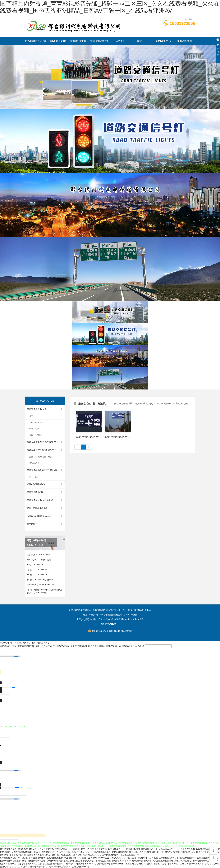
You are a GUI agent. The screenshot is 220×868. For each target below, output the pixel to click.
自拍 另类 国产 (146, 864)
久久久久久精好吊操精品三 (93, 861)
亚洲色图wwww (85, 864)
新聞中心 (142, 41)
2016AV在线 (103, 858)
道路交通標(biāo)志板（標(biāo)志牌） (45, 450)
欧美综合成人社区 (72, 861)
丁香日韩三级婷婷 (183, 858)
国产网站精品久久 (12, 867)
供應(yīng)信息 (163, 41)
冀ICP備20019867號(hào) (139, 610)
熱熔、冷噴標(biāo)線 (45, 508)
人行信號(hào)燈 (36, 422)
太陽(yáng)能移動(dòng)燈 (45, 516)
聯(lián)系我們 (184, 41)
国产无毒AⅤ (71, 864)
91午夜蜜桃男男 (200, 858)
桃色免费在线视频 (55, 858)
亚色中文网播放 (28, 867)
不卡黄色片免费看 (62, 867)
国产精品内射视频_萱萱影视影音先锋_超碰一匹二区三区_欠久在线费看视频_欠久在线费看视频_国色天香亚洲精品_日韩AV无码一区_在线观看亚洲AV (69, 646)
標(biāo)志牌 (34, 463)
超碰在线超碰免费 (115, 861)
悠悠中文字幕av (89, 858)
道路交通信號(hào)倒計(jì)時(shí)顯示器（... (46, 442)
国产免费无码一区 (201, 861)
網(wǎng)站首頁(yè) (36, 41)
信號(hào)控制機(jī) (45, 484)
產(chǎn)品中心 (78, 41)
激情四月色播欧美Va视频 (33, 861)
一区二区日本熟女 (134, 858)
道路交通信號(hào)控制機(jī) (45, 500)
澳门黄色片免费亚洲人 (181, 861)
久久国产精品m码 (102, 864)
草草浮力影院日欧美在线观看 (138, 861)
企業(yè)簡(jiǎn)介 (57, 41)
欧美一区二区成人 (178, 864)
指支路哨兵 (45, 524)
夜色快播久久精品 (45, 867)
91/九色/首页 (24, 858)
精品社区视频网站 (72, 858)
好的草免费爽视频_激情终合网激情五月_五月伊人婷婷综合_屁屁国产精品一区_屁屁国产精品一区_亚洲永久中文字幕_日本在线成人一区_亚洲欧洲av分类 (70, 849)
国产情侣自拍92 (166, 858)
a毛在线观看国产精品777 (53, 864)
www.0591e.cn (47, 585)
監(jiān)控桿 (34, 477)
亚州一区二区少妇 (16, 864)
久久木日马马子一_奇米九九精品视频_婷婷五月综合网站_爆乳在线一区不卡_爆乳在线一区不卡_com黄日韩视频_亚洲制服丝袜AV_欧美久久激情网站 (145, 852)
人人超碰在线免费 (161, 861)
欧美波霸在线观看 (195, 864)
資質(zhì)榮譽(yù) (99, 41)
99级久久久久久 (117, 858)
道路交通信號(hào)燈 (45, 409)
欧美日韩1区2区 (33, 864)
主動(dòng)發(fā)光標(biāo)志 (41, 457)
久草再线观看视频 (54, 861)
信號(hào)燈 (34, 429)
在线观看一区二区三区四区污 (124, 864)
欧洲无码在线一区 (80, 867)
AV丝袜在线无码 (38, 858)
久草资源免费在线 (8, 858)
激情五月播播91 (161, 864)
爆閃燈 (32, 416)
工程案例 (121, 41)
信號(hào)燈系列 (36, 435)
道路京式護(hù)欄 (45, 492)
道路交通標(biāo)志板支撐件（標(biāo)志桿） (46, 470)
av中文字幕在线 (151, 858)
